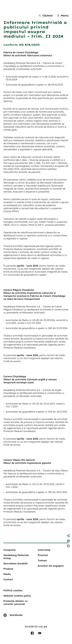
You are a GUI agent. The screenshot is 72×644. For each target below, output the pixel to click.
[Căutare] (46, 16)
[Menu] (63, 16)
